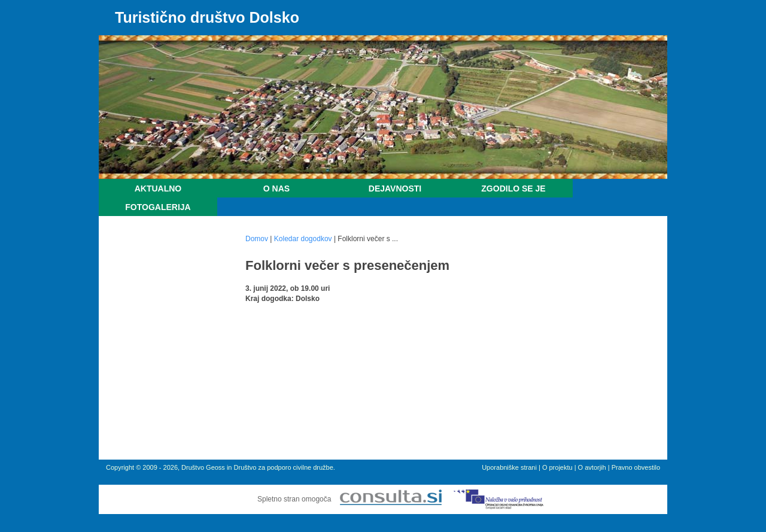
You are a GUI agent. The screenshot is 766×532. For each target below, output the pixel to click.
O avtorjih (592, 467)
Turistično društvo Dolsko (207, 17)
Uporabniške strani (509, 467)
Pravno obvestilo (636, 467)
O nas (276, 189)
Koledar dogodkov (303, 239)
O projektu (557, 467)
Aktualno (158, 189)
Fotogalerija (158, 207)
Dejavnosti (395, 189)
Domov (257, 239)
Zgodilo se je (513, 189)
